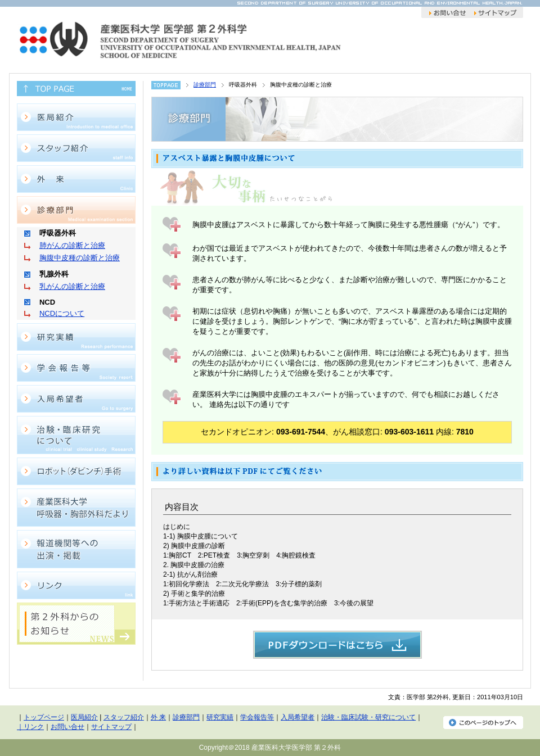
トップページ (44, 717)
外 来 (158, 717)
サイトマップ (111, 727)
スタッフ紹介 (124, 717)
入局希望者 (298, 717)
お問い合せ (67, 727)
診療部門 (205, 85)
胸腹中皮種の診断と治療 (80, 258)
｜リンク (30, 727)
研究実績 (220, 717)
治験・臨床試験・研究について (368, 717)
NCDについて (62, 313)
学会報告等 (257, 717)
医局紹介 (84, 717)
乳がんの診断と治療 (72, 286)
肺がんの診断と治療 (72, 245)
